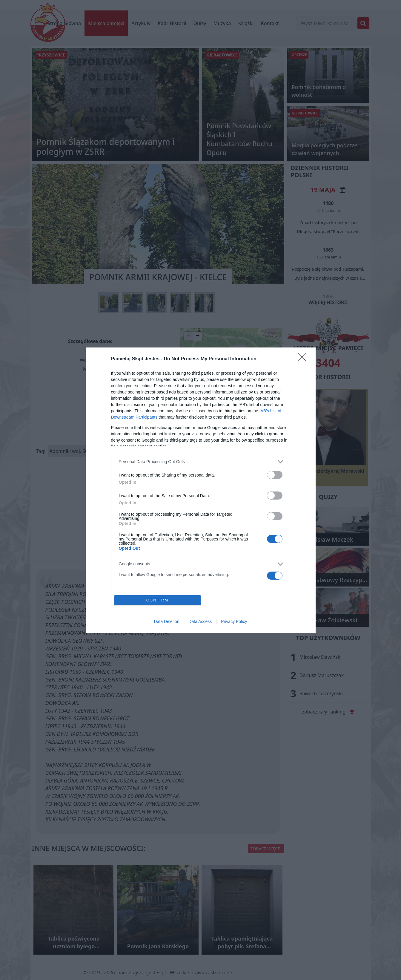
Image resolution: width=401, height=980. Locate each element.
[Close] (304, 359)
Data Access (200, 621)
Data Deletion (167, 621)
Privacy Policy (234, 621)
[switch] (275, 475)
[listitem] (201, 462)
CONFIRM (158, 600)
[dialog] (201, 490)
